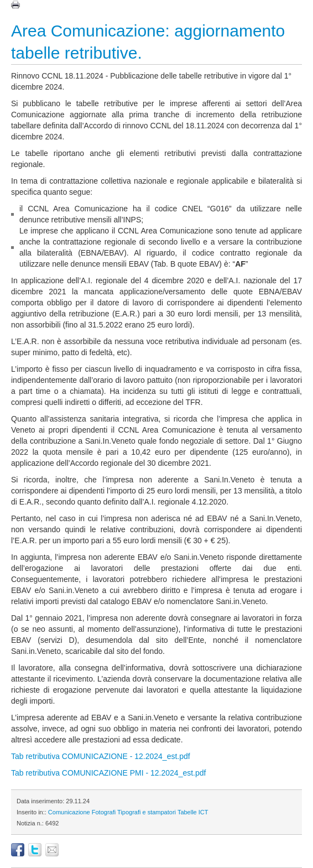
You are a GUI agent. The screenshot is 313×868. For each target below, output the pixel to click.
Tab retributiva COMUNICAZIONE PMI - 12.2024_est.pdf (108, 773)
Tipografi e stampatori (147, 812)
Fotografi (104, 812)
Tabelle (187, 812)
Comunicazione (69, 812)
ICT (204, 812)
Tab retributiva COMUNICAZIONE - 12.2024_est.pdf (101, 756)
